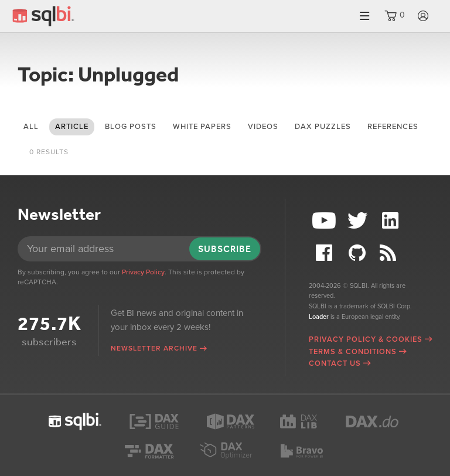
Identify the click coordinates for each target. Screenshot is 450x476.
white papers (202, 127)
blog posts (131, 127)
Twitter (359, 221)
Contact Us (335, 363)
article (72, 127)
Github (359, 253)
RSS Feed (392, 253)
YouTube (325, 221)
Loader (319, 317)
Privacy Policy (143, 272)
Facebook (325, 253)
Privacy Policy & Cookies (366, 339)
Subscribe (225, 249)
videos (263, 127)
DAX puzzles (323, 127)
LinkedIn (392, 221)
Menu (364, 16)
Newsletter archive (154, 348)
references (393, 127)
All (31, 127)
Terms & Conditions (353, 352)
